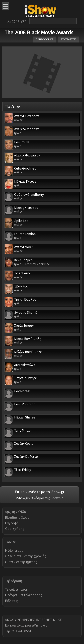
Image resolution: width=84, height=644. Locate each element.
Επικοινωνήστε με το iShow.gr (40, 492)
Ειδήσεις (11, 601)
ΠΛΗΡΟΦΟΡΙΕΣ (44, 39)
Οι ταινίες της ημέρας (21, 562)
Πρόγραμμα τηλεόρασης (23, 595)
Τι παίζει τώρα (16, 589)
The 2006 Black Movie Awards (39, 32)
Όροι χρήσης (14, 529)
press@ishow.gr (37, 625)
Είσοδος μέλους (17, 517)
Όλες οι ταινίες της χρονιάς (25, 556)
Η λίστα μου (14, 550)
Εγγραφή (12, 523)
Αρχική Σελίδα (15, 512)
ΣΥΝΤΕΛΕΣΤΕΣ (69, 39)
